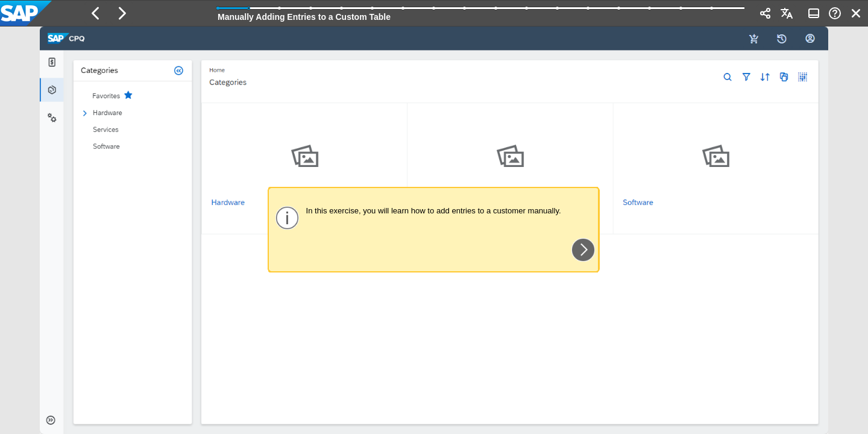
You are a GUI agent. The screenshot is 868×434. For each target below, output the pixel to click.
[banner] (434, 13)
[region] (434, 230)
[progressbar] (481, 12)
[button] (96, 13)
